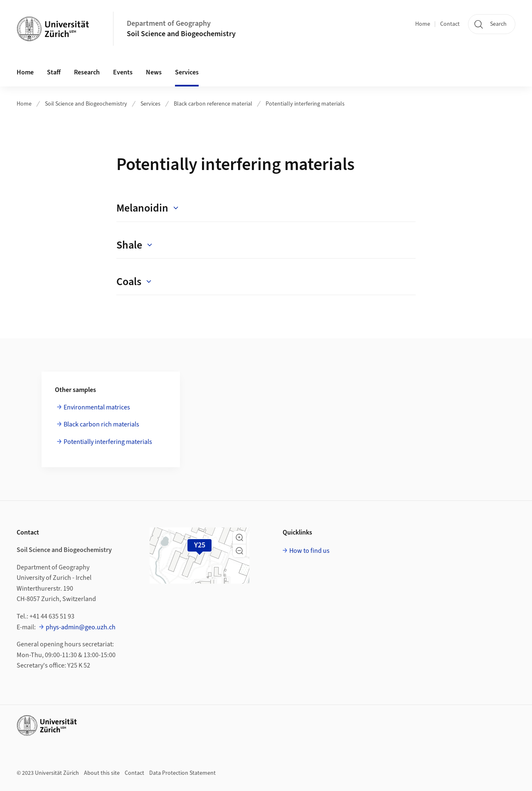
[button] (239, 537)
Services (150, 104)
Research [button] (87, 72)
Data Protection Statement (182, 773)
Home (423, 24)
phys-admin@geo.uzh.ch (81, 627)
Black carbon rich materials (101, 424)
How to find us (309, 551)
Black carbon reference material (213, 104)
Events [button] (123, 72)
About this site (102, 773)
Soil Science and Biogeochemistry (181, 34)
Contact (450, 24)
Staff (54, 72)
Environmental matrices (97, 407)
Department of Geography (169, 23)
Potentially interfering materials (305, 104)
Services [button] (187, 72)
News (154, 72)
